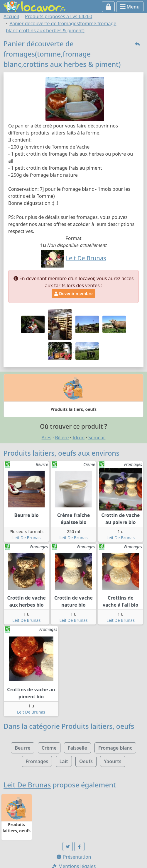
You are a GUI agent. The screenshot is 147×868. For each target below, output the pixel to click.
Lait (64, 761)
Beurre (22, 748)
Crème (49, 748)
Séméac (97, 438)
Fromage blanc (115, 748)
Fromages (37, 761)
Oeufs (86, 761)
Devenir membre (73, 293)
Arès (47, 438)
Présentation (74, 857)
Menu (130, 7)
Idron (78, 438)
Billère (62, 438)
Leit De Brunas (26, 538)
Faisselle (77, 748)
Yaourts (113, 761)
